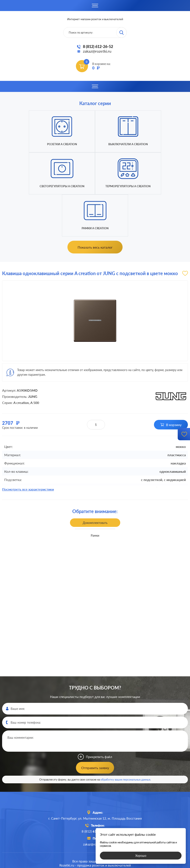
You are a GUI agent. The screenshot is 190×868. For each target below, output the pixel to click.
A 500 (35, 361)
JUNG (33, 354)
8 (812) (95, 789)
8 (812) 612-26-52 (98, 46)
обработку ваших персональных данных (125, 737)
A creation (21, 361)
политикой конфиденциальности (126, 864)
